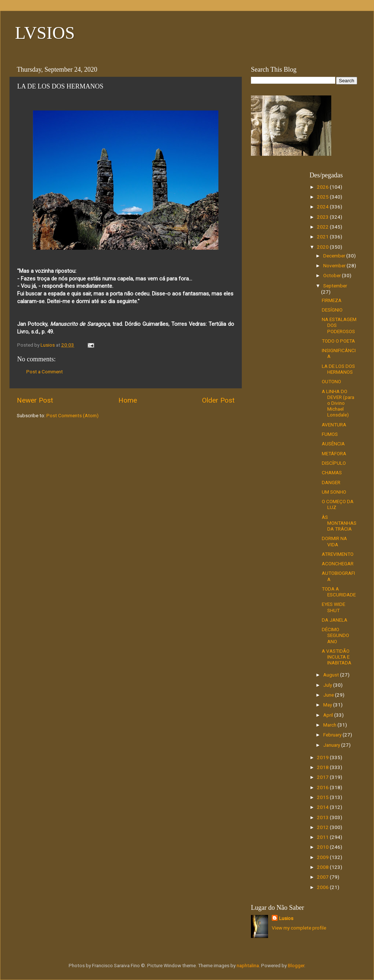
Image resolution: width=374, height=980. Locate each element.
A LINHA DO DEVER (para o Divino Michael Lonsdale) (338, 403)
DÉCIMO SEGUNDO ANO (335, 635)
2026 (323, 187)
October (333, 275)
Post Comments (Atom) (72, 415)
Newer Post (35, 400)
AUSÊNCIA (333, 444)
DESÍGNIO (332, 310)
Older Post (218, 400)
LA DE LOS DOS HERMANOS (338, 369)
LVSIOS (45, 33)
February (333, 735)
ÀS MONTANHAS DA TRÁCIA (339, 523)
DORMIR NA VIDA (334, 541)
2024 (323, 207)
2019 (323, 757)
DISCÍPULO (334, 463)
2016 (323, 787)
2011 (323, 837)
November (335, 265)
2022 (323, 227)
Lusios (286, 918)
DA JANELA (335, 620)
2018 (323, 767)
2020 (323, 247)
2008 (323, 867)
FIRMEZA (332, 300)
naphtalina (248, 965)
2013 (323, 817)
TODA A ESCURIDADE (339, 592)
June (329, 695)
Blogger (296, 965)
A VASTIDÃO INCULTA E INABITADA (337, 657)
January (332, 745)
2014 (323, 807)
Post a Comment (45, 372)
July (328, 685)
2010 (323, 847)
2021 (323, 237)
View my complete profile (299, 928)
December (335, 256)
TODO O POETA (338, 341)
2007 (323, 877)
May (328, 705)
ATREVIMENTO (338, 554)
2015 (323, 797)
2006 (323, 887)
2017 (323, 777)
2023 (323, 217)
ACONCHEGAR (338, 563)
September (335, 286)
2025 (323, 197)
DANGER (331, 482)
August (332, 675)
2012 (323, 827)
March (330, 725)
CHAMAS (332, 472)
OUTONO (331, 381)
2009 (323, 857)
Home (128, 400)
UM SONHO (334, 492)
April (329, 715)
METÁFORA (334, 453)
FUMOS (330, 434)
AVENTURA (334, 425)
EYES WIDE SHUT (333, 607)
